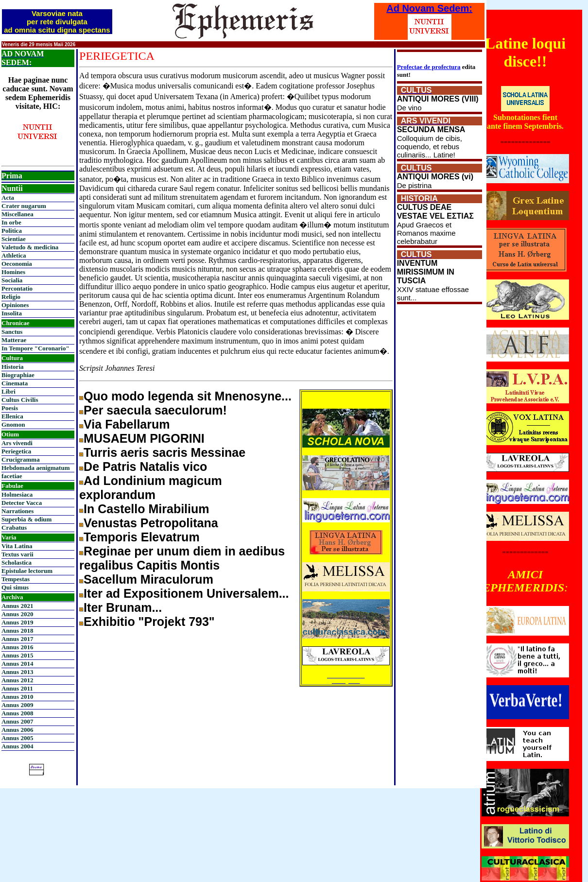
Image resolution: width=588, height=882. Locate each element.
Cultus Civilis (20, 400)
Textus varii (17, 554)
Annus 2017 (17, 639)
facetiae (12, 476)
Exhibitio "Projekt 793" (149, 622)
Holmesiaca (17, 494)
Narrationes (17, 511)
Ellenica (12, 416)
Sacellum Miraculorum (148, 579)
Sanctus (12, 332)
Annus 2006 (17, 730)
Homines (13, 272)
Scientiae (14, 239)
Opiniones (15, 305)
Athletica (14, 255)
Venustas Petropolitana (151, 523)
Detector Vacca (22, 503)
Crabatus (14, 527)
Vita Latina (17, 546)
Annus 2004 (17, 746)
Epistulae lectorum (27, 571)
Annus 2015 (17, 655)
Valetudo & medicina (30, 247)
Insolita (12, 313)
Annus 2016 (17, 647)
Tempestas (16, 579)
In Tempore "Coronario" (35, 348)
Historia (13, 367)
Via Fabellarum (127, 424)
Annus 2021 (17, 606)
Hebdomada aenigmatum (35, 468)
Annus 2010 (17, 697)
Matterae (14, 340)
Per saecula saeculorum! (155, 410)
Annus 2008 (17, 713)
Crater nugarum (24, 206)
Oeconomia (17, 264)
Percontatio (17, 288)
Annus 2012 (17, 680)
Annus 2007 (17, 721)
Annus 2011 (17, 688)
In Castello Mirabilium (146, 509)
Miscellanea (17, 214)
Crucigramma (21, 459)
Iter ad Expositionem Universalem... (186, 593)
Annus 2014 (17, 664)
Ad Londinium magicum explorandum (151, 488)
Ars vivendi (17, 443)
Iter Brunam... (123, 607)
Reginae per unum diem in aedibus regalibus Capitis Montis (182, 558)
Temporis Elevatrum (142, 537)
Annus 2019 (17, 622)
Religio (11, 297)
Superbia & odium (26, 519)
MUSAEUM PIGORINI (144, 438)
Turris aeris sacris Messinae (164, 452)
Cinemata (15, 383)
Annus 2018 (17, 631)
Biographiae (18, 375)
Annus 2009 (17, 705)
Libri (9, 391)
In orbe (11, 222)
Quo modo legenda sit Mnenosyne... (188, 396)
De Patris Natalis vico (145, 467)
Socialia (12, 280)
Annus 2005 (17, 738)
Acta (8, 198)
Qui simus (15, 587)
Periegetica (16, 451)
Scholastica (17, 562)
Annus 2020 (17, 614)
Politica (12, 231)
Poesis (10, 408)
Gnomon (13, 424)
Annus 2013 (17, 672)
